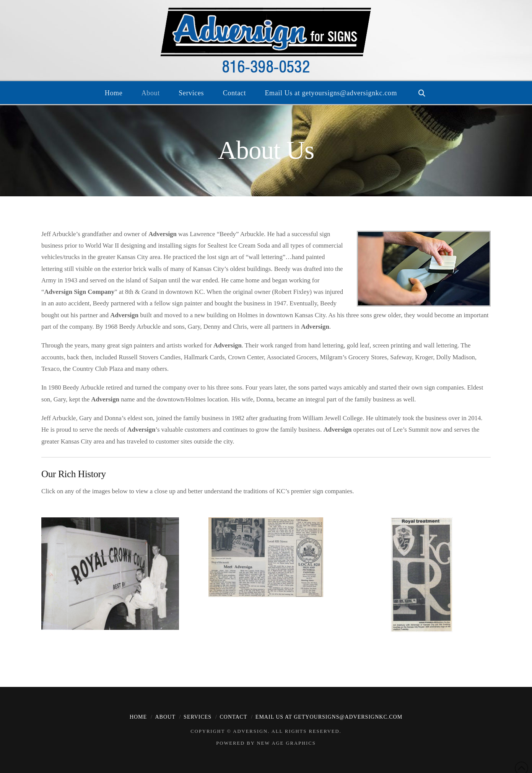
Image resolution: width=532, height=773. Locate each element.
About (165, 717)
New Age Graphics (286, 743)
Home (138, 717)
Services (198, 717)
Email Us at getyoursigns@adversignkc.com (329, 717)
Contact (233, 717)
